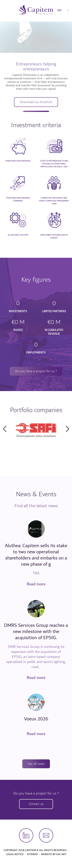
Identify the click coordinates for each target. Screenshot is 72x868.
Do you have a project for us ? (36, 371)
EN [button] (63, 10)
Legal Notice (15, 854)
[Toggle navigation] (5, 10)
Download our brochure (36, 102)
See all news (36, 764)
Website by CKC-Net (54, 854)
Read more (36, 584)
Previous (5, 429)
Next (67, 429)
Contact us (36, 804)
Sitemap (32, 854)
